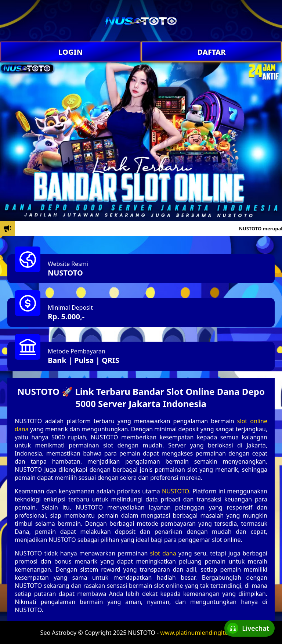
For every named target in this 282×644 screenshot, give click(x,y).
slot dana (163, 553)
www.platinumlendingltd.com (201, 633)
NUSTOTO (65, 273)
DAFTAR (211, 52)
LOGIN (70, 52)
